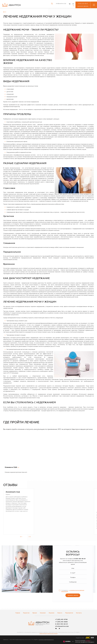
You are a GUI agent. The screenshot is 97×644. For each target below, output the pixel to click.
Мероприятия (69, 613)
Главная (18, 613)
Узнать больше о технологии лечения (48, 634)
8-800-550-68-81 (83, 4)
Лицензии (52, 613)
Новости (60, 613)
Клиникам (43, 613)
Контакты (79, 613)
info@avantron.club (61, 4)
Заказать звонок (83, 6)
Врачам (35, 613)
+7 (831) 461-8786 (61, 619)
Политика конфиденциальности (46, 640)
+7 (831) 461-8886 (61, 622)
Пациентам (26, 613)
